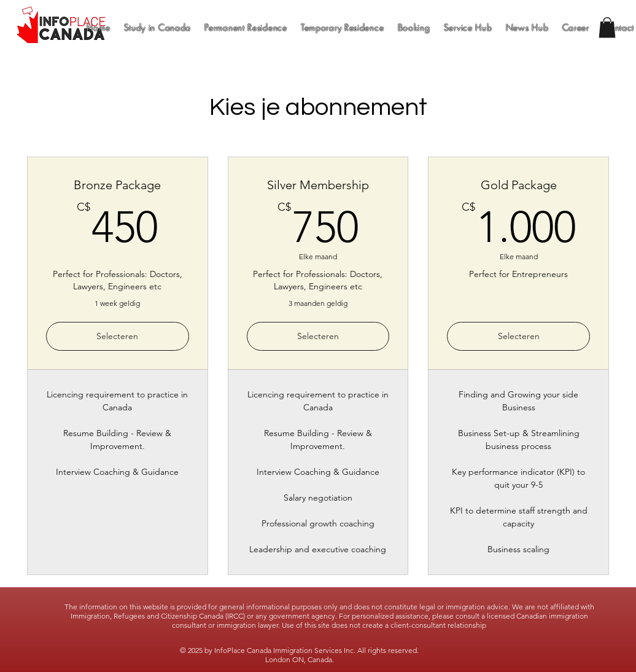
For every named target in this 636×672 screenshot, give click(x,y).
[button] (607, 27)
